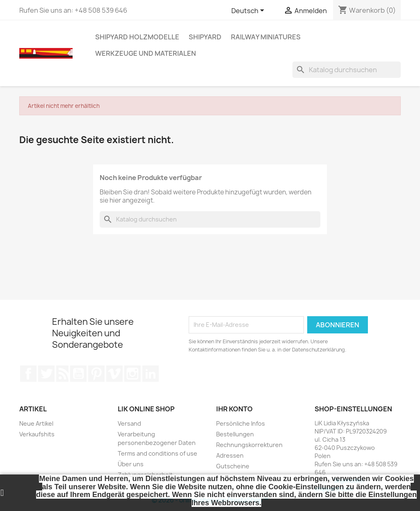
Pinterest (96, 374)
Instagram (132, 374)
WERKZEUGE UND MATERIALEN (146, 53)
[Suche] (347, 70)
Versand (129, 423)
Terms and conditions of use (157, 453)
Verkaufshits (37, 434)
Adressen (230, 455)
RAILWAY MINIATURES (266, 37)
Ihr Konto (234, 409)
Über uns (131, 464)
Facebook (28, 374)
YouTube (78, 374)
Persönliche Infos (241, 423)
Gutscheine (233, 466)
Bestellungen (235, 434)
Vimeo (114, 374)
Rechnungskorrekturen (249, 445)
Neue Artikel (36, 423)
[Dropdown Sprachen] (249, 11)
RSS (62, 374)
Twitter (46, 374)
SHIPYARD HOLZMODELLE (137, 37)
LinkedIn (151, 374)
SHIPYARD (205, 37)
